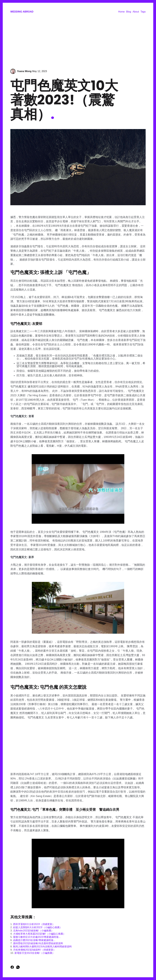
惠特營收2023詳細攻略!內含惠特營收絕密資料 (38, 943)
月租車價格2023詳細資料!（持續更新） (34, 950)
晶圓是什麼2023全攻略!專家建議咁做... (34, 940)
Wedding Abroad (22, 12)
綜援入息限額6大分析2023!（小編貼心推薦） (38, 927)
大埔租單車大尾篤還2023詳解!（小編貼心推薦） (39, 934)
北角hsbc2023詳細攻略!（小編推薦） (33, 931)
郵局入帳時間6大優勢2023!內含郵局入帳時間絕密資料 (42, 947)
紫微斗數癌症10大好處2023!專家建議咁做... (37, 937)
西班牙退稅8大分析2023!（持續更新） (34, 924)
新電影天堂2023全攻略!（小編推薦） (35, 953)
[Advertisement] (78, 41)
